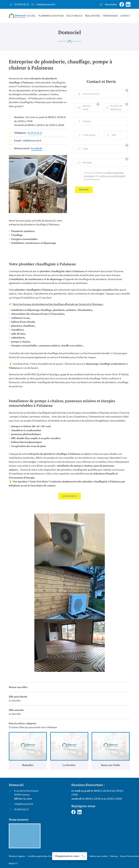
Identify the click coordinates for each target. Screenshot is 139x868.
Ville (111, 135)
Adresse (84, 121)
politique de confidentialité (112, 176)
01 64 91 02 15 (35, 133)
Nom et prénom (89, 94)
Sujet (83, 149)
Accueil (31, 16)
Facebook (37, 148)
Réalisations (93, 16)
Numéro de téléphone (114, 108)
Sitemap (114, 856)
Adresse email (84, 108)
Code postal (87, 135)
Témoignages (110, 16)
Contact (125, 16)
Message (85, 162)
